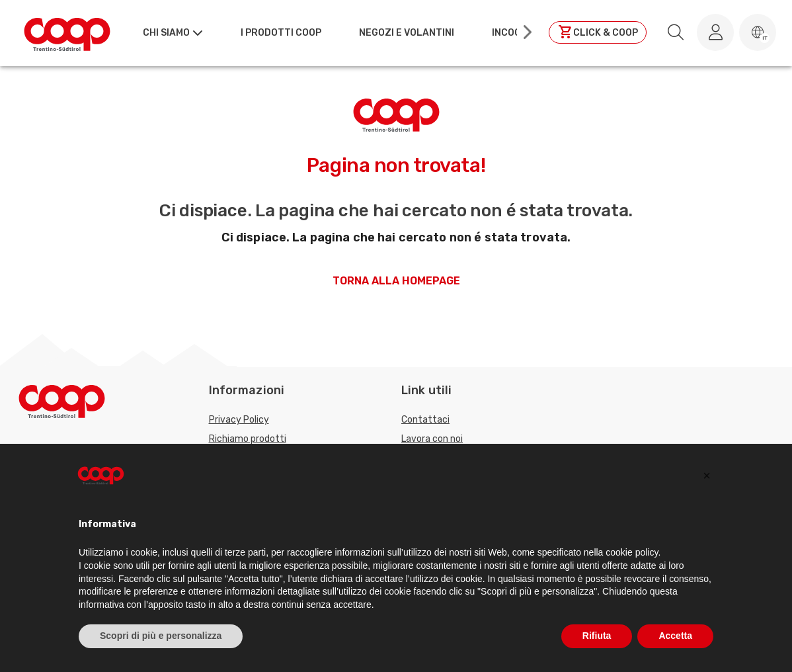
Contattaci (425, 420)
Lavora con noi (432, 439)
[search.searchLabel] (676, 32)
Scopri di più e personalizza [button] (161, 636)
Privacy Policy (239, 420)
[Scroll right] (526, 32)
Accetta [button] (675, 636)
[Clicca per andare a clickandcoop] (598, 32)
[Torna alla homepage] (67, 32)
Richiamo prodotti (248, 439)
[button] (758, 32)
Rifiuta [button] (597, 636)
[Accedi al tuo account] (715, 32)
